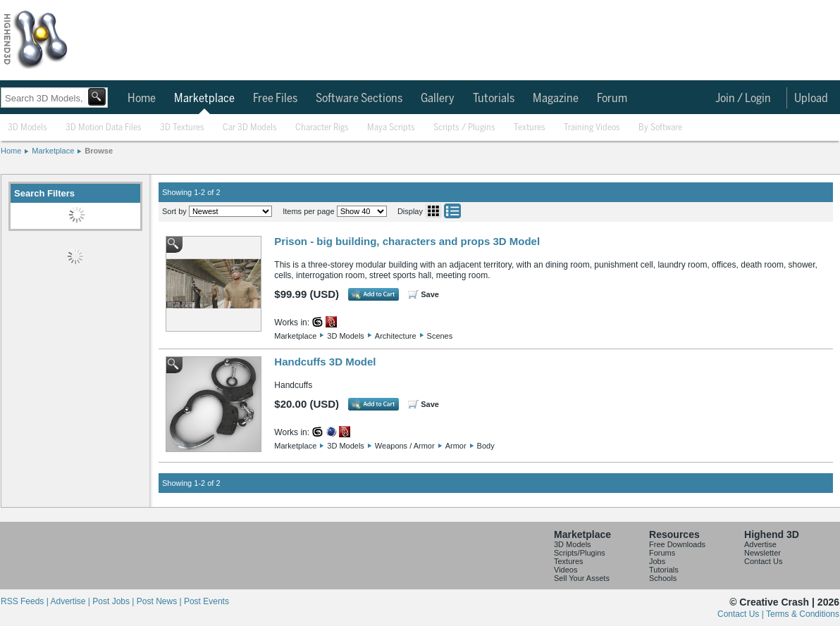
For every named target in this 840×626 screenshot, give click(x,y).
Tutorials (494, 99)
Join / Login (743, 99)
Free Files (275, 99)
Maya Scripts (391, 128)
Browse (99, 151)
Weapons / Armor (405, 446)
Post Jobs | (114, 601)
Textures (530, 128)
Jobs (657, 561)
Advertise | (71, 601)
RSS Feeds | (25, 601)
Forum (612, 99)
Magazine (556, 99)
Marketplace (204, 99)
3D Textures (182, 128)
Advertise (760, 544)
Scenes (440, 336)
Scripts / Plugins (464, 128)
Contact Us (763, 561)
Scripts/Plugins (580, 553)
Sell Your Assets (582, 578)
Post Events (206, 601)
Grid (433, 211)
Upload (811, 99)
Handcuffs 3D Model (325, 362)
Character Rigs (322, 128)
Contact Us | (742, 614)
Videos (566, 570)
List (452, 211)
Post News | (160, 601)
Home (142, 99)
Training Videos (592, 128)
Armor (456, 446)
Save (430, 294)
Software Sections (359, 99)
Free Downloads (677, 544)
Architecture (396, 336)
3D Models (27, 128)
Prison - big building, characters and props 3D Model (407, 241)
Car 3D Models (250, 128)
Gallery (438, 99)
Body (486, 446)
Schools (663, 578)
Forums (662, 553)
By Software (660, 128)
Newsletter (762, 553)
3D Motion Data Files (104, 128)
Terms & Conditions (803, 614)
